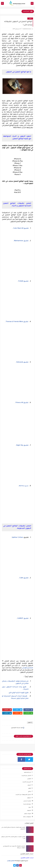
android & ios (27, 773)
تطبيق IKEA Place (24, 486)
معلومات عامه (27, 817)
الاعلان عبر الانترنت (26, 776)
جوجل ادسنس (27, 801)
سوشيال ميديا (27, 804)
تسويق (29, 798)
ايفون (30, 18)
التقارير (29, 779)
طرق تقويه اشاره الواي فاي (19, 693)
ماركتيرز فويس (28, 668)
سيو (30, 807)
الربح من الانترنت (27, 782)
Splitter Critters (18, 538)
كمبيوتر (29, 811)
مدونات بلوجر (28, 814)
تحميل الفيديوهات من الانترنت (23, 795)
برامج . (29, 792)
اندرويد (29, 785)
